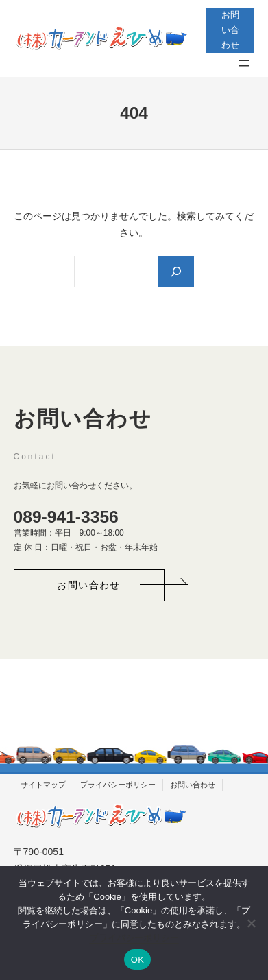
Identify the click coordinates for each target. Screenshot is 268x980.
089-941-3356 (66, 517)
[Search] (176, 272)
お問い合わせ (230, 30)
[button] (89, 585)
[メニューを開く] (244, 63)
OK (137, 960)
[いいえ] (251, 923)
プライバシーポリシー (134, 938)
